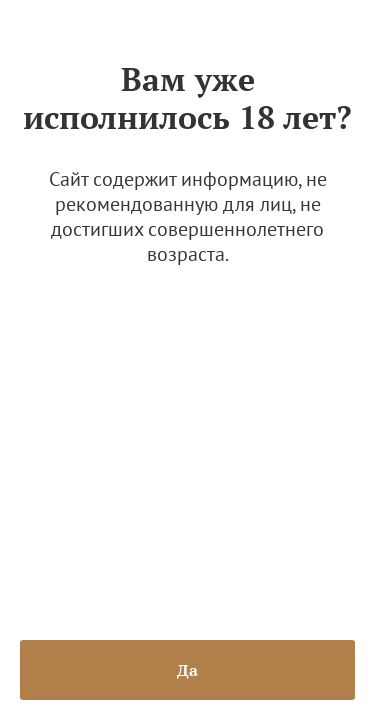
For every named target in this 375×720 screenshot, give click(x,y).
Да (187, 670)
